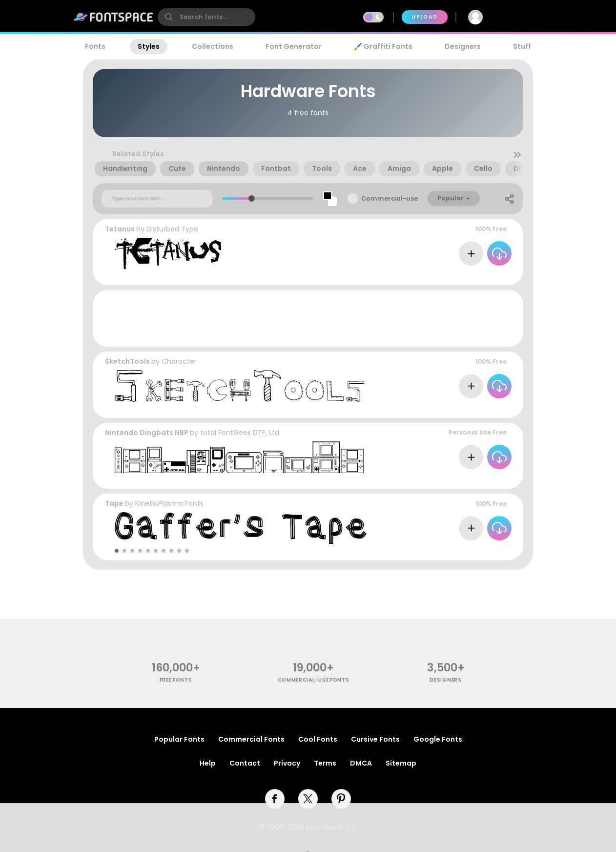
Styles (149, 46)
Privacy (287, 763)
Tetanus (120, 229)
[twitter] (308, 799)
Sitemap (401, 763)
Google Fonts (438, 739)
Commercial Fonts (251, 739)
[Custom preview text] (157, 199)
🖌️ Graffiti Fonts (383, 46)
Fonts (95, 46)
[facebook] (275, 799)
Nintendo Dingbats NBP (147, 433)
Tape (114, 503)
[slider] (252, 198)
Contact (245, 763)
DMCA (361, 763)
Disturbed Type (172, 229)
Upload (424, 17)
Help (208, 763)
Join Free (520, 17)
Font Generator (294, 46)
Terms (325, 763)
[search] (206, 17)
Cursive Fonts (375, 739)
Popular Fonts (179, 739)
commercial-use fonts (314, 680)
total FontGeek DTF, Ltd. (240, 433)
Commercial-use (390, 198)
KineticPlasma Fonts (169, 503)
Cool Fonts (318, 739)
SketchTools (127, 361)
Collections (213, 46)
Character (179, 361)
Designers (463, 46)
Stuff (522, 46)
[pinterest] (341, 799)
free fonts (176, 680)
